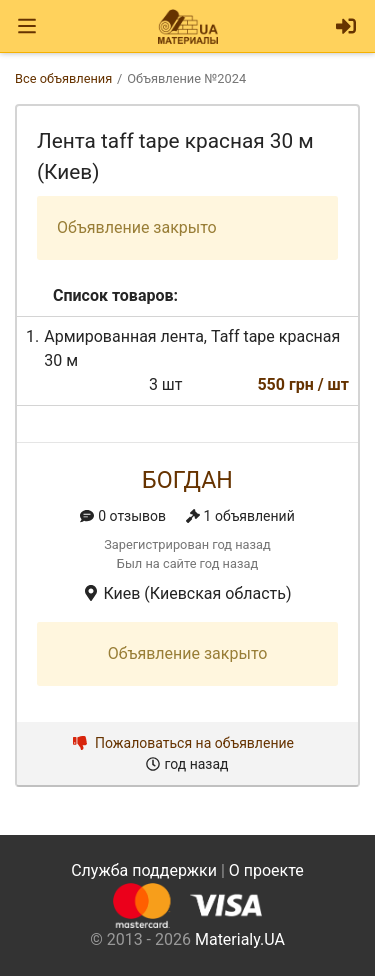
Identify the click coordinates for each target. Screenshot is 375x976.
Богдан (187, 480)
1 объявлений (240, 516)
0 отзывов (123, 516)
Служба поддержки (144, 870)
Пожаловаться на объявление (183, 743)
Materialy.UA (240, 939)
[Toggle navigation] (27, 26)
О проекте (266, 870)
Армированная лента (124, 336)
